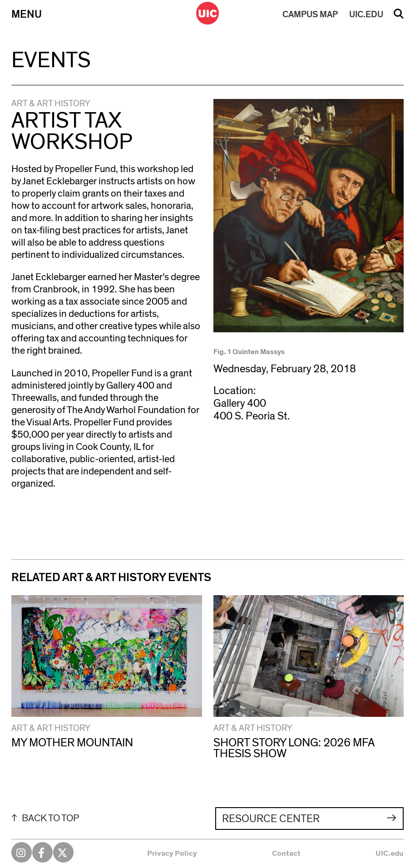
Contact (286, 853)
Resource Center (271, 819)
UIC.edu (390, 853)
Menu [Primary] (27, 15)
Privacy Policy (172, 853)
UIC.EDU (366, 15)
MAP (310, 15)
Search (399, 17)
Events (51, 60)
